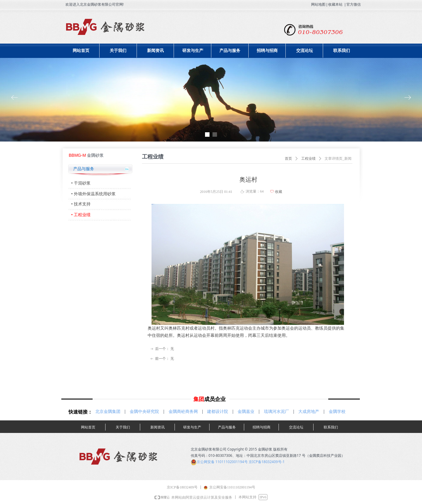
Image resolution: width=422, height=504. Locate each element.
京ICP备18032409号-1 (267, 462)
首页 (288, 159)
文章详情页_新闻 (338, 159)
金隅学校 (337, 411)
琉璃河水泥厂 (276, 411)
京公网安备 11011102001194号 (222, 462)
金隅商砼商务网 (183, 411)
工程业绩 (308, 159)
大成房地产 (309, 411)
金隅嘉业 (246, 411)
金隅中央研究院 (144, 411)
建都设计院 (218, 411)
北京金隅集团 (108, 411)
